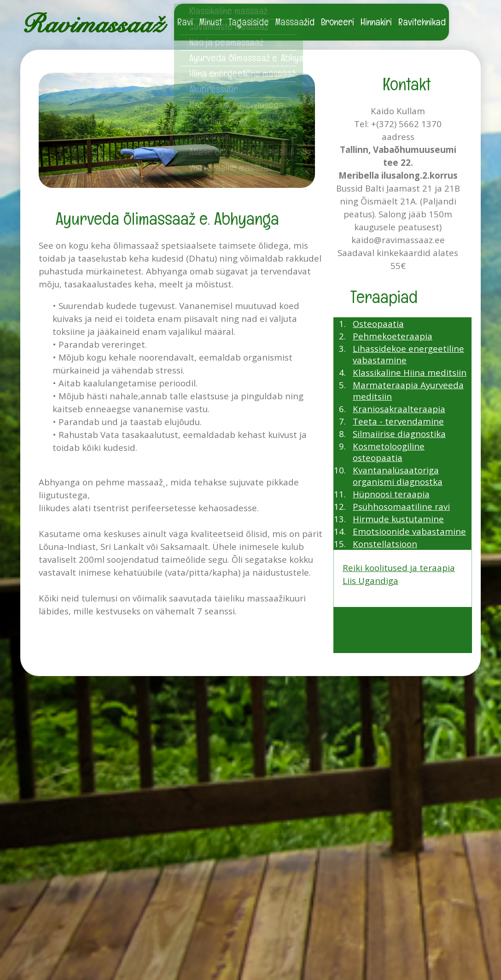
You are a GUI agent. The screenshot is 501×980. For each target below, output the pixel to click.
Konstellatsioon (385, 544)
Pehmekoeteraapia (393, 336)
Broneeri (338, 22)
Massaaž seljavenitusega (236, 105)
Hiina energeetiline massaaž (242, 73)
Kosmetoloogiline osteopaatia (389, 452)
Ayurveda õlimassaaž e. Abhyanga (243, 58)
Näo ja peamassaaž (226, 42)
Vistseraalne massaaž (231, 167)
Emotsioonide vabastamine (409, 531)
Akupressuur (213, 89)
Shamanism (210, 136)
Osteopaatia (378, 324)
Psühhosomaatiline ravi (401, 506)
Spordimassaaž (218, 120)
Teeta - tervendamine (398, 421)
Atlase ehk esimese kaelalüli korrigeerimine (243, 152)
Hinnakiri (376, 22)
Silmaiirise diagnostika (399, 434)
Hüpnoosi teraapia (391, 494)
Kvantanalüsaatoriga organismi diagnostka (398, 476)
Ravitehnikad (422, 22)
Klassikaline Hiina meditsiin (410, 372)
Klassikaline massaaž (228, 11)
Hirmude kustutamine (398, 519)
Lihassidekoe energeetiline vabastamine (408, 354)
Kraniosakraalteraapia (399, 409)
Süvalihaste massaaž (229, 26)
